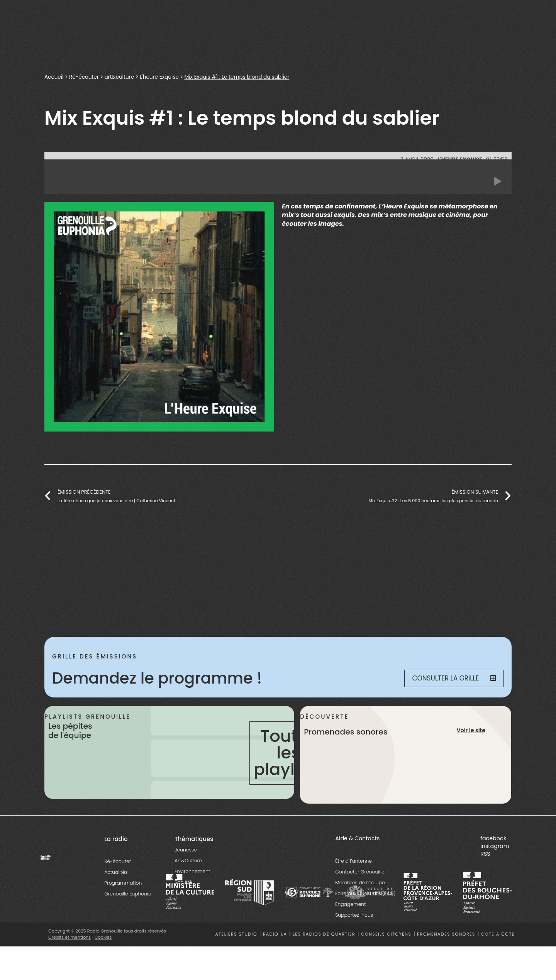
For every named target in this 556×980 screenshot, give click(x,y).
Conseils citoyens (386, 934)
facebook (493, 838)
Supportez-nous (354, 915)
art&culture (120, 77)
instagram (495, 846)
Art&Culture (188, 861)
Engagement (350, 904)
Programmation (123, 883)
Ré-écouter (85, 77)
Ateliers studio (236, 934)
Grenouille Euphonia (128, 894)
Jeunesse (186, 850)
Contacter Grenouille (360, 872)
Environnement (192, 871)
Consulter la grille (454, 678)
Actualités (116, 872)
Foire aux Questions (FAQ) (365, 893)
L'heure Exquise (161, 77)
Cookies (103, 937)
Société (183, 882)
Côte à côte (498, 934)
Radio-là (275, 934)
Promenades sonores (446, 934)
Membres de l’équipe (360, 883)
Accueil (54, 77)
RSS (485, 854)
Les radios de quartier (324, 934)
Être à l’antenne (353, 861)
